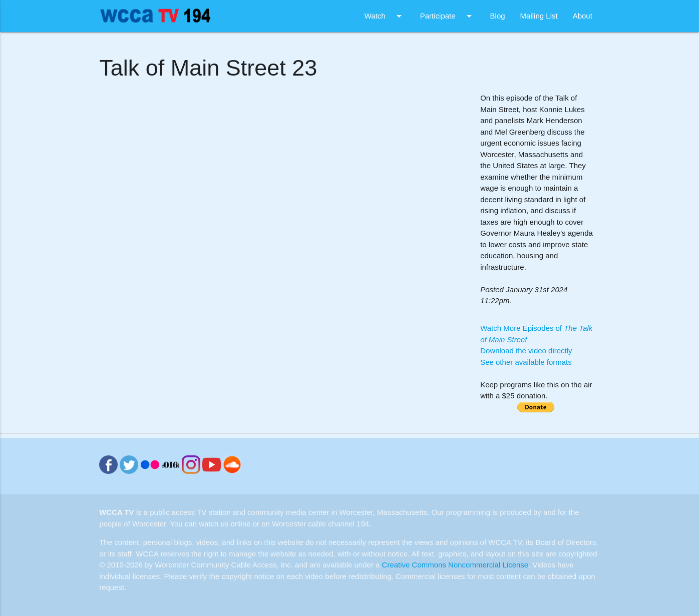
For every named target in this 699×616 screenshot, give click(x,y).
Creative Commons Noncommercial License (455, 565)
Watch (385, 16)
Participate (448, 16)
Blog (498, 16)
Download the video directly (526, 351)
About (583, 16)
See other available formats (526, 362)
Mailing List (539, 16)
